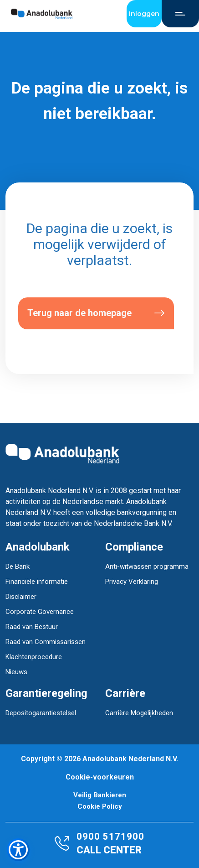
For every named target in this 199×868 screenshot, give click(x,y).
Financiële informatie (37, 582)
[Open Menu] (180, 14)
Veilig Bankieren (100, 795)
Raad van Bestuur (32, 627)
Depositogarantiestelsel (41, 713)
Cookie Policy (100, 807)
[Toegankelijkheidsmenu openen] (18, 850)
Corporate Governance (40, 612)
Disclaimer (21, 597)
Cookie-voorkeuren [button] (100, 777)
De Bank (18, 567)
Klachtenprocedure (34, 657)
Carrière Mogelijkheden (139, 713)
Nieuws (16, 672)
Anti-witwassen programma (147, 567)
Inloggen (144, 14)
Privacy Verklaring (132, 582)
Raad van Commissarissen (46, 642)
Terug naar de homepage (96, 313)
